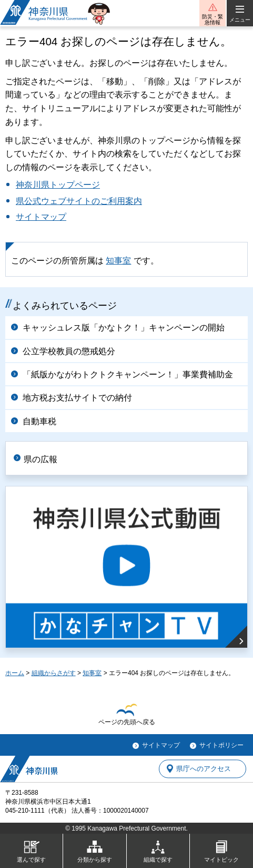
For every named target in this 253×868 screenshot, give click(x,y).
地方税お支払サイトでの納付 (77, 398)
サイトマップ (41, 217)
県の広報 (41, 459)
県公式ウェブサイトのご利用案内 (79, 201)
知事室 (118, 261)
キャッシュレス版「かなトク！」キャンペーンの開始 (124, 328)
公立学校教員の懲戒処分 (69, 351)
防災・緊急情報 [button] (212, 19)
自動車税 (39, 421)
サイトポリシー (221, 745)
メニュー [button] (240, 20)
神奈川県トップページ (58, 185)
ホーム (15, 673)
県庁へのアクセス (204, 769)
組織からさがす (54, 673)
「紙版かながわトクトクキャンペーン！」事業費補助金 (128, 374)
